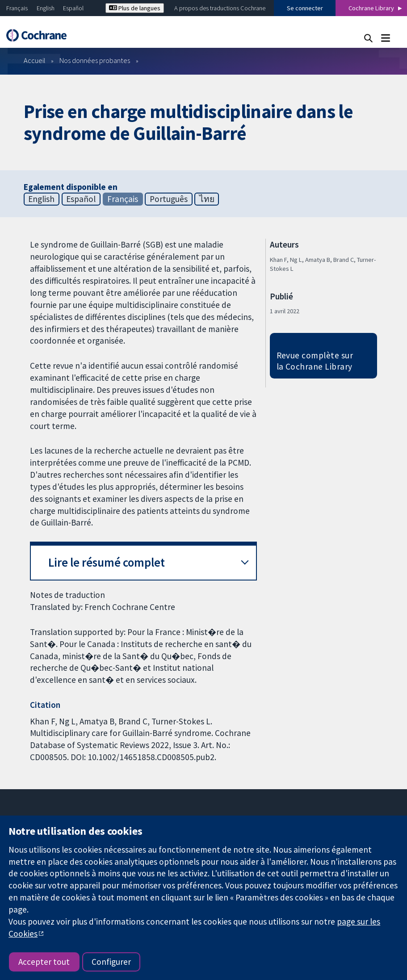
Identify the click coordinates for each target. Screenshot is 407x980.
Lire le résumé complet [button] (107, 562)
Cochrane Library (371, 8)
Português (169, 199)
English (46, 8)
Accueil (35, 60)
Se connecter (305, 8)
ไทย (207, 199)
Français (17, 8)
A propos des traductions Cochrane (220, 8)
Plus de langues (135, 8)
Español (73, 8)
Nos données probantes (95, 60)
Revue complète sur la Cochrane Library (315, 361)
